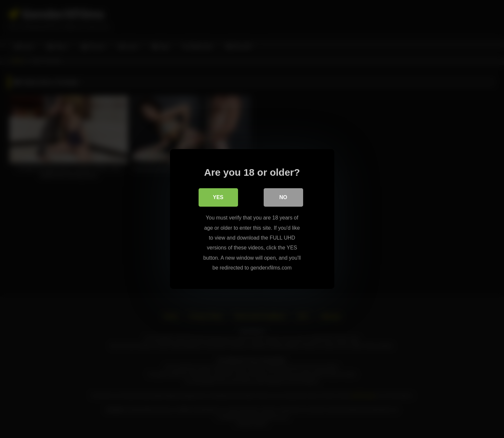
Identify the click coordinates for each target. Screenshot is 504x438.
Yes (218, 197)
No (283, 197)
